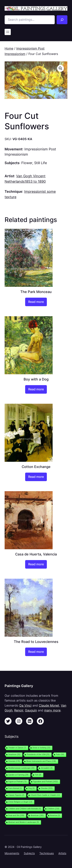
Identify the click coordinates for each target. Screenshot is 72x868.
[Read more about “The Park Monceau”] (36, 302)
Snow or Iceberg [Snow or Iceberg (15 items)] (41, 748)
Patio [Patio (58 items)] (60, 754)
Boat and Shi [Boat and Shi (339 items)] (16, 815)
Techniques (47, 853)
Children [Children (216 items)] (53, 809)
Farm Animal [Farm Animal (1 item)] (15, 788)
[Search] (62, 20)
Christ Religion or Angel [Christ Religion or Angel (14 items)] (20, 802)
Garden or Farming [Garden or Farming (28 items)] (18, 775)
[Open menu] (8, 32)
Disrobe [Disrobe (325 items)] (47, 788)
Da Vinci (25, 705)
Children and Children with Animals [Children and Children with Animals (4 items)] (25, 809)
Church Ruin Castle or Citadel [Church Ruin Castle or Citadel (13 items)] (45, 795)
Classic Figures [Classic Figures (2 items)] (16, 795)
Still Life (41, 163)
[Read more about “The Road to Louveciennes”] (36, 652)
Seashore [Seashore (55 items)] (14, 754)
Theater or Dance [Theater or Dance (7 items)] (17, 748)
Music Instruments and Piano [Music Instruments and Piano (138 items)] (41, 761)
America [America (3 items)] (55, 815)
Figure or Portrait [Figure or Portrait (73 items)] (17, 782)
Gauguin (31, 710)
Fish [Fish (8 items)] (38, 775)
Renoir (19, 710)
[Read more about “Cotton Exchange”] (36, 477)
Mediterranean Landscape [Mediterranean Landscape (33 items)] (21, 768)
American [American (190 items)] (37, 815)
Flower (27, 163)
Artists (62, 853)
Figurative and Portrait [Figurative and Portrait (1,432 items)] (46, 782)
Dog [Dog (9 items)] (31, 788)
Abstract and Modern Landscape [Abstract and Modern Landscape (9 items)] (24, 822)
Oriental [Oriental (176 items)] (14, 761)
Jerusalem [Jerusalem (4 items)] (47, 768)
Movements (12, 853)
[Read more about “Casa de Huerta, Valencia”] (36, 564)
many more (52, 710)
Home (9, 48)
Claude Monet (49, 705)
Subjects (29, 853)
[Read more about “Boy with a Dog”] (36, 389)
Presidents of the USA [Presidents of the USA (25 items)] (38, 754)
